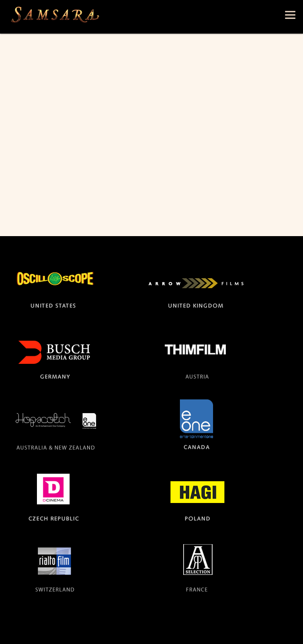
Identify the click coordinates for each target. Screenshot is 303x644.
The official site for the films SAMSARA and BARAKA (55, 17)
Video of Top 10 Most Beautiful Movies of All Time (151, 141)
